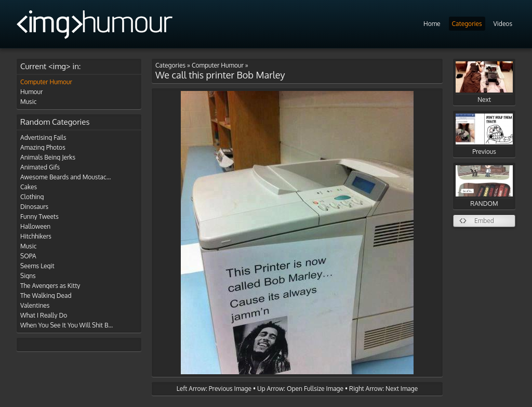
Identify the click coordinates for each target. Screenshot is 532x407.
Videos (503, 24)
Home (432, 24)
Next (484, 82)
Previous (484, 134)
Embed (484, 221)
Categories (467, 24)
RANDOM (484, 186)
